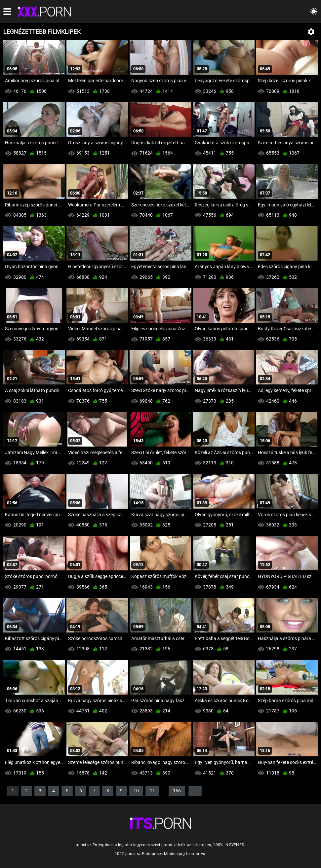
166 (177, 791)
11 (152, 791)
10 (136, 791)
